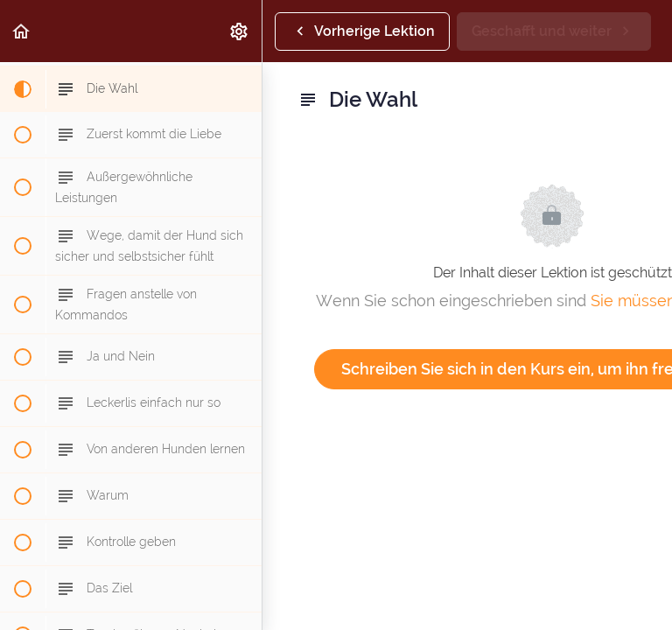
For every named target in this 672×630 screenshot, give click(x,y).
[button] (22, 31)
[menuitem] (240, 31)
